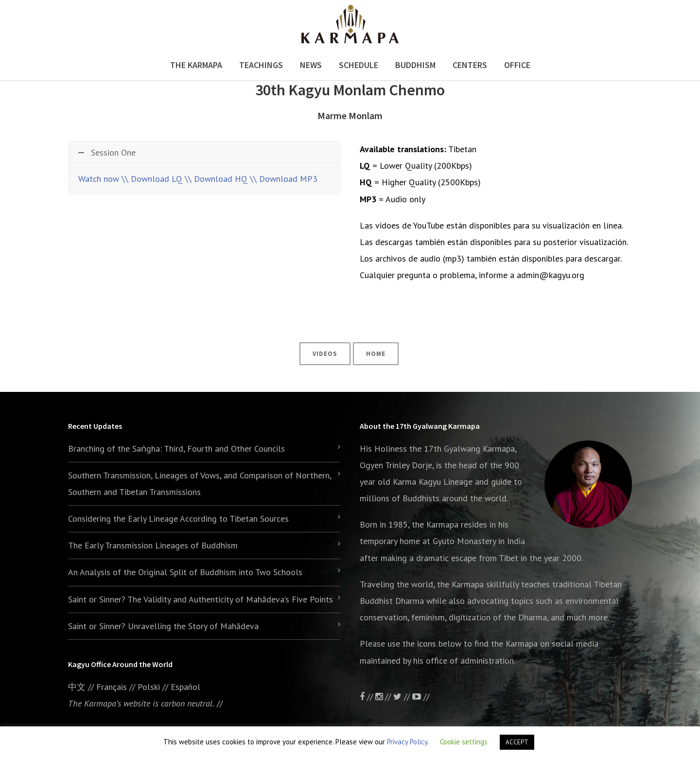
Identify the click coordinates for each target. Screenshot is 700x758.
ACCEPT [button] (517, 742)
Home (376, 354)
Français (112, 687)
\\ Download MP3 (284, 179)
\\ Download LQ (152, 179)
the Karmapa (435, 524)
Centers (470, 65)
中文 (77, 687)
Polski (149, 687)
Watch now (99, 179)
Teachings (261, 65)
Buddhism (415, 65)
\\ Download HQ (216, 179)
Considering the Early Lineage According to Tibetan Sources (178, 519)
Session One (107, 152)
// (403, 696)
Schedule (359, 65)
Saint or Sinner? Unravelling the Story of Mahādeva (163, 626)
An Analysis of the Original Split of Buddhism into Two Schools (185, 572)
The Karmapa (196, 65)
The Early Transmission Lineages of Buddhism (153, 545)
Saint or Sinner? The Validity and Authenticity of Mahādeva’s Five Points (201, 599)
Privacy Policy (407, 742)
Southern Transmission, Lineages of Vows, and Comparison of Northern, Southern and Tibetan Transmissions (200, 484)
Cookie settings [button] (464, 742)
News (311, 65)
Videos (325, 354)
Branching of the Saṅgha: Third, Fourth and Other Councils (176, 449)
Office (517, 65)
